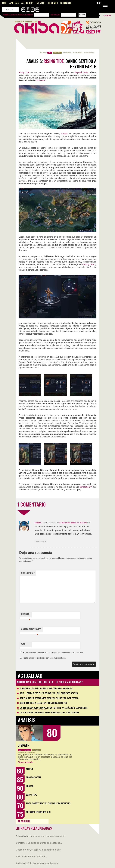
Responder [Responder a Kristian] (41, 541)
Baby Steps (32, 795)
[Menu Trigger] (105, 6)
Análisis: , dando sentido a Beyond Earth (61, 64)
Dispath (24, 745)
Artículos (27, 3)
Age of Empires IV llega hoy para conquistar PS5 (43, 703)
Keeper (29, 769)
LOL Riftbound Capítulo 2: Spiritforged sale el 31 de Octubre (49, 713)
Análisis (14, 3)
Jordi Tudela (79, 53)
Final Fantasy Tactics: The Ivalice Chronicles (48, 803)
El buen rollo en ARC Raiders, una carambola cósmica (46, 689)
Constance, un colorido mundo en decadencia (39, 843)
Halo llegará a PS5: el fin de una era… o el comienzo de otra (49, 693)
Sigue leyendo (27, 762)
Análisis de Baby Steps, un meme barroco (37, 863)
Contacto (66, 3)
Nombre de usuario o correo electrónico (18, 15)
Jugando (53, 3)
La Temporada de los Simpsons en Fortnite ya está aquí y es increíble (54, 708)
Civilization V (86, 487)
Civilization (41, 80)
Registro (107, 16)
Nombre (26, 615)
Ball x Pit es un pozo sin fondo (31, 856)
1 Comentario (67, 53)
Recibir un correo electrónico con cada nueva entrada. (44, 658)
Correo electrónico (31, 630)
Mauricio (23, 752)
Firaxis (65, 134)
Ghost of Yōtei (33, 777)
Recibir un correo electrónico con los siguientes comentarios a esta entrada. (53, 653)
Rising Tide (24, 72)
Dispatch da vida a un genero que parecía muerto (41, 836)
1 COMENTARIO (31, 505)
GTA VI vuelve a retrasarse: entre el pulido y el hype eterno (49, 698)
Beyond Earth (81, 72)
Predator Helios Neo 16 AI (38, 812)
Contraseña (55, 15)
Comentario (28, 573)
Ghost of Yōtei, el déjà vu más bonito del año (38, 850)
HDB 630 (30, 786)
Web (23, 644)
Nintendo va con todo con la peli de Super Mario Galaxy (50, 682)
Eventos (40, 3)
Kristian (38, 523)
